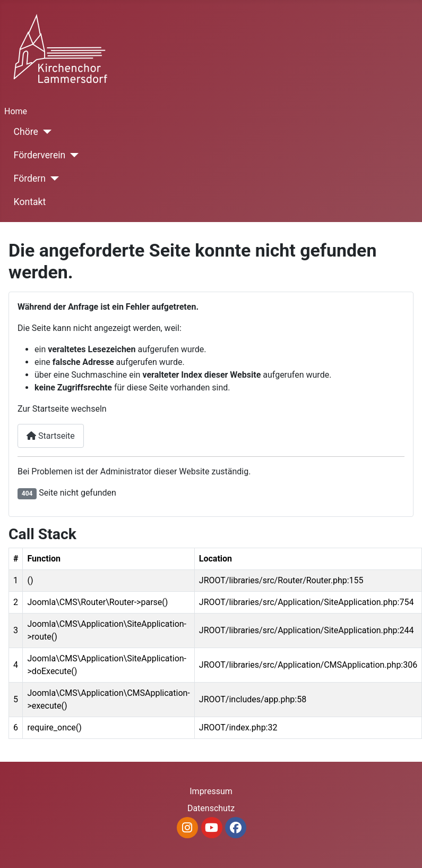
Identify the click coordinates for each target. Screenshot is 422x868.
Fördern (30, 178)
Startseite (51, 436)
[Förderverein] (72, 155)
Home (16, 111)
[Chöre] (45, 132)
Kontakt (30, 202)
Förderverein (40, 155)
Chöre (26, 132)
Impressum (211, 791)
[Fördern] (52, 178)
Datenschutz (211, 808)
